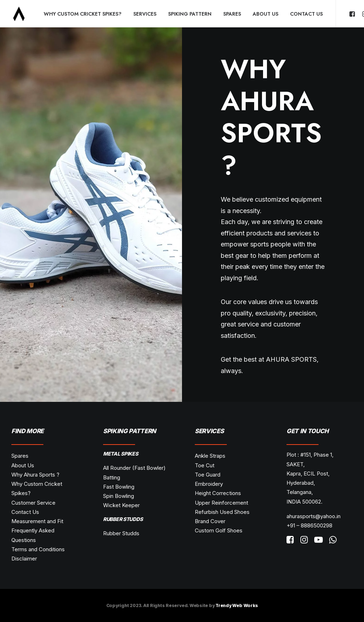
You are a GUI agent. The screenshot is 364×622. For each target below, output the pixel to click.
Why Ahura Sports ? (35, 475)
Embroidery (209, 484)
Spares (232, 14)
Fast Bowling (119, 487)
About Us (266, 14)
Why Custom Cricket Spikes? (83, 14)
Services (145, 14)
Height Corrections (218, 493)
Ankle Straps (210, 456)
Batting (112, 477)
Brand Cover (210, 521)
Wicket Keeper (121, 505)
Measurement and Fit (37, 521)
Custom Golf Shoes (219, 530)
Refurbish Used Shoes (222, 512)
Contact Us (306, 14)
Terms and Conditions (38, 549)
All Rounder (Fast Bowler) (134, 468)
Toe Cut (205, 465)
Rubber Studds (121, 533)
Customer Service (33, 503)
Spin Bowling (119, 496)
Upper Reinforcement (221, 503)
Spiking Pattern (190, 14)
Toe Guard (208, 475)
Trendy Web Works (237, 605)
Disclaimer (24, 559)
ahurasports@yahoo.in (314, 516)
